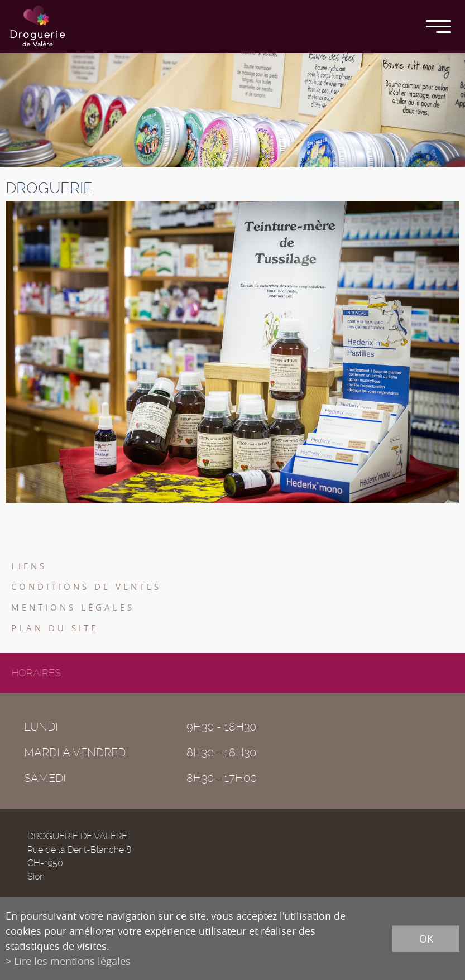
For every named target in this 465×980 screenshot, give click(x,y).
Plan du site (55, 628)
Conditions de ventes (86, 587)
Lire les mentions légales (72, 961)
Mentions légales (73, 607)
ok (426, 939)
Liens (29, 566)
